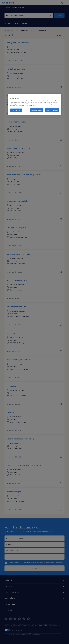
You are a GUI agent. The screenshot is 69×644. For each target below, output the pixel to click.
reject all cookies (37, 110)
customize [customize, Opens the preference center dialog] (16, 110)
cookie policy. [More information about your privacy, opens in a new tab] (32, 105)
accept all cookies (52, 110)
